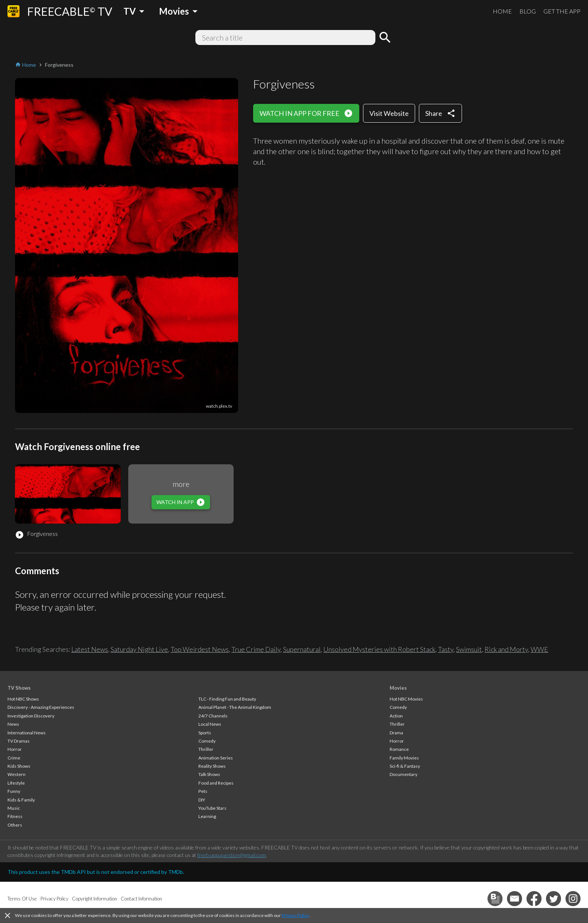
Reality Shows (212, 766)
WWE (539, 649)
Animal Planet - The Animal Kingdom (235, 707)
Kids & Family (21, 800)
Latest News (90, 649)
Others (15, 825)
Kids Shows (19, 766)
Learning (207, 816)
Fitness (15, 816)
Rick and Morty (506, 649)
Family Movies (404, 758)
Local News (210, 724)
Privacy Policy (295, 915)
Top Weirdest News (200, 649)
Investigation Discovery (31, 716)
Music (14, 808)
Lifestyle (16, 783)
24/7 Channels (213, 716)
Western (16, 774)
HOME (502, 11)
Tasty (446, 649)
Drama (396, 733)
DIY (202, 800)
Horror (15, 749)
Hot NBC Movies (406, 699)
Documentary (403, 774)
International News (27, 733)
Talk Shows (209, 774)
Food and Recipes (216, 783)
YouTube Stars (212, 808)
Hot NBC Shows (23, 699)
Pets (203, 791)
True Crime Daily (256, 649)
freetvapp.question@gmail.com (232, 855)
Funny (14, 791)
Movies (398, 688)
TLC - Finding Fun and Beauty (227, 699)
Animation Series (216, 758)
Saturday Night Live (139, 649)
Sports (205, 733)
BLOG (528, 11)
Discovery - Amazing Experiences (41, 707)
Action (396, 716)
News (13, 724)
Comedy (207, 741)
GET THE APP (562, 11)
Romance (399, 749)
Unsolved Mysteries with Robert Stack (379, 649)
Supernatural (302, 649)
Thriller (206, 749)
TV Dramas (19, 741)
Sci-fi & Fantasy (405, 766)
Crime (14, 758)
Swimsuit (469, 649)
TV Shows (19, 688)
